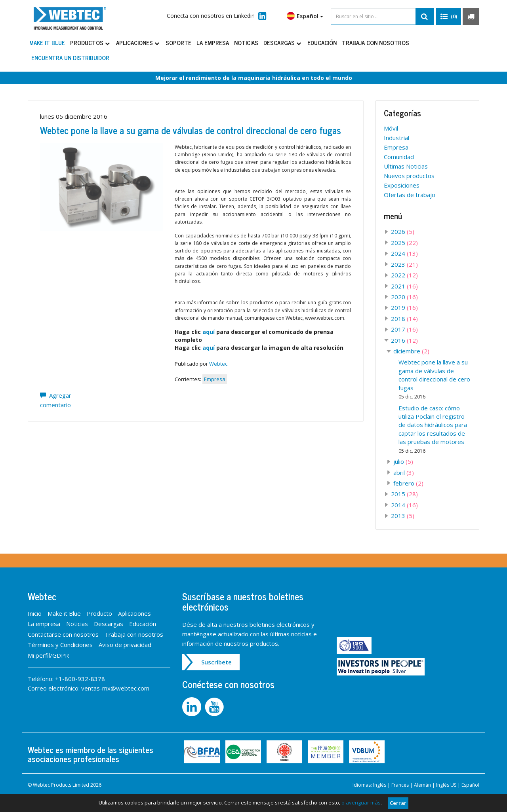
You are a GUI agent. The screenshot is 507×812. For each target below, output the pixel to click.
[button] (448, 17)
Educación (322, 43)
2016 (404, 340)
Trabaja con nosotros (375, 43)
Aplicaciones (138, 43)
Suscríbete (216, 662)
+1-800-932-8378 (80, 679)
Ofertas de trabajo (410, 195)
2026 (403, 231)
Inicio (35, 613)
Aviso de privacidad (125, 645)
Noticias (246, 43)
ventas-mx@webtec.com (115, 688)
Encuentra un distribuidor (70, 58)
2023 (404, 264)
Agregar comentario (56, 400)
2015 (404, 494)
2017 (404, 329)
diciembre (411, 351)
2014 (404, 505)
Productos (91, 43)
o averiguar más (361, 803)
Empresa (215, 379)
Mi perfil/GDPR (48, 655)
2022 (404, 275)
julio (403, 461)
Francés (400, 785)
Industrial (396, 138)
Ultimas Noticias (406, 166)
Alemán (422, 785)
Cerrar (398, 803)
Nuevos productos (409, 176)
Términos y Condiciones (60, 645)
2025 (404, 243)
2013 (403, 516)
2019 (404, 307)
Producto (99, 613)
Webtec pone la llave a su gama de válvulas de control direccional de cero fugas (191, 130)
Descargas (283, 43)
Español (305, 16)
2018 (404, 319)
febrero (408, 483)
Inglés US (446, 785)
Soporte (178, 43)
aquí (209, 332)
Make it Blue (47, 43)
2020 (404, 297)
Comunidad (399, 157)
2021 (404, 286)
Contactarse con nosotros (63, 634)
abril (404, 472)
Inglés (380, 785)
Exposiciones (402, 185)
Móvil (391, 128)
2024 (404, 253)
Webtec (218, 364)
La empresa (213, 43)
